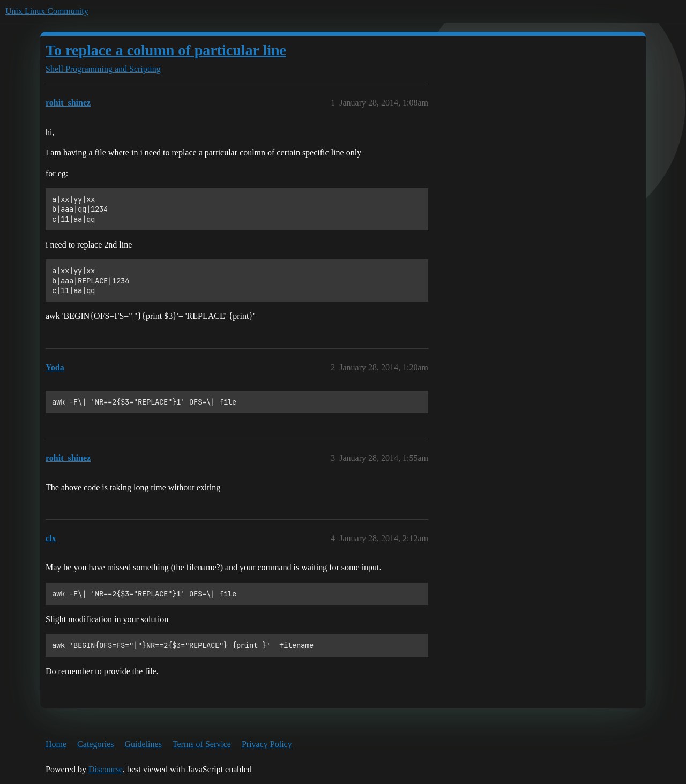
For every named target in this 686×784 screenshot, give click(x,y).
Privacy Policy (267, 744)
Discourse (106, 769)
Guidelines (143, 744)
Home (56, 744)
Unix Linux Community (47, 11)
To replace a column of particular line (166, 50)
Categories (95, 744)
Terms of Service (202, 744)
